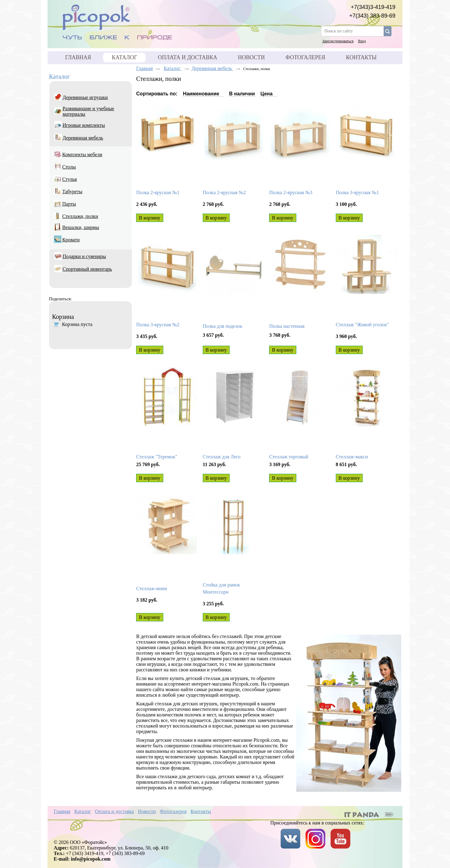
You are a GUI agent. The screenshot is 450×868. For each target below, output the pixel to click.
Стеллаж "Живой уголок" (362, 325)
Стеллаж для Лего (222, 457)
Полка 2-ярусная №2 (224, 192)
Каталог (124, 57)
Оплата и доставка (115, 811)
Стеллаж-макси (352, 457)
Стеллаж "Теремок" (157, 457)
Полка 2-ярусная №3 (291, 192)
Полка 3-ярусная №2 (158, 325)
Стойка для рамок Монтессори (221, 588)
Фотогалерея (173, 811)
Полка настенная (287, 326)
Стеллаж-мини (152, 588)
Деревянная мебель (212, 68)
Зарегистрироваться (338, 41)
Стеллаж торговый (289, 457)
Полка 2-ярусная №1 (158, 192)
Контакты (201, 811)
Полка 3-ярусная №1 (357, 192)
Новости (147, 811)
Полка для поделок (223, 326)
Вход (362, 41)
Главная (144, 68)
